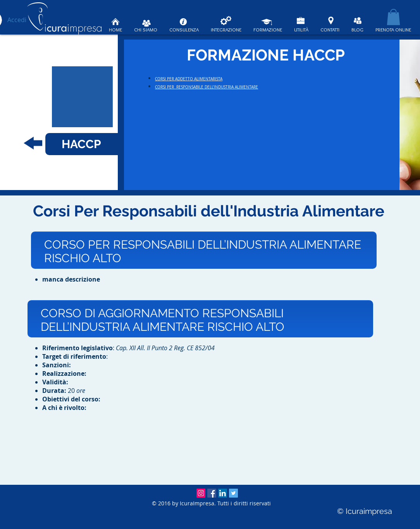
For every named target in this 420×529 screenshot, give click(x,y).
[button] (393, 17)
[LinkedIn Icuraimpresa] (223, 493)
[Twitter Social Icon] (233, 493)
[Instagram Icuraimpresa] (201, 493)
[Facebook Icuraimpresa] (212, 493)
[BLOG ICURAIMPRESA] (358, 21)
